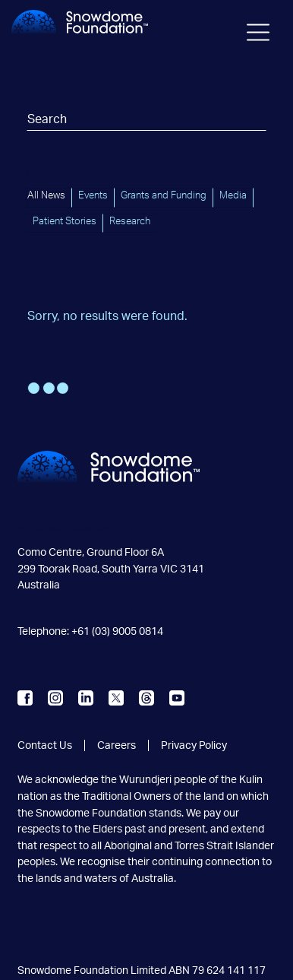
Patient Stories (65, 221)
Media (233, 195)
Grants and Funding (164, 195)
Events (93, 195)
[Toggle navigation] (259, 35)
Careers (117, 745)
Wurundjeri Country (64, 528)
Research (130, 221)
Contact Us (45, 745)
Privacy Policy (194, 745)
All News (46, 195)
